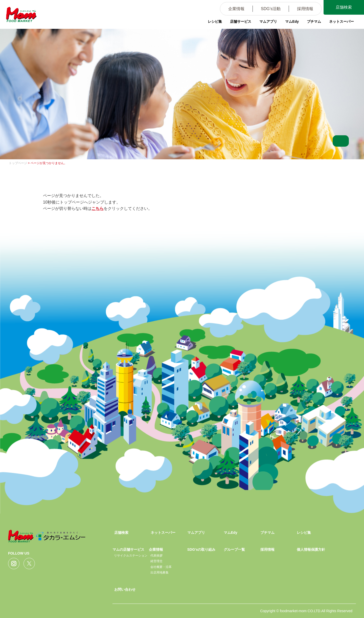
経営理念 (156, 561)
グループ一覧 (234, 549)
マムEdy (292, 21)
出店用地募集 (160, 572)
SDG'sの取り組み (201, 549)
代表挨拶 (156, 556)
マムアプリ (268, 21)
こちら (98, 208)
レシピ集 (215, 21)
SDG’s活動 (271, 9)
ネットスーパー (342, 21)
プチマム (314, 21)
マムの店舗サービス (128, 549)
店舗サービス (241, 21)
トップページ (18, 163)
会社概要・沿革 (161, 567)
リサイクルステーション (131, 556)
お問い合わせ (125, 589)
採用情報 (305, 9)
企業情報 (236, 9)
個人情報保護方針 (311, 549)
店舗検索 (344, 7)
